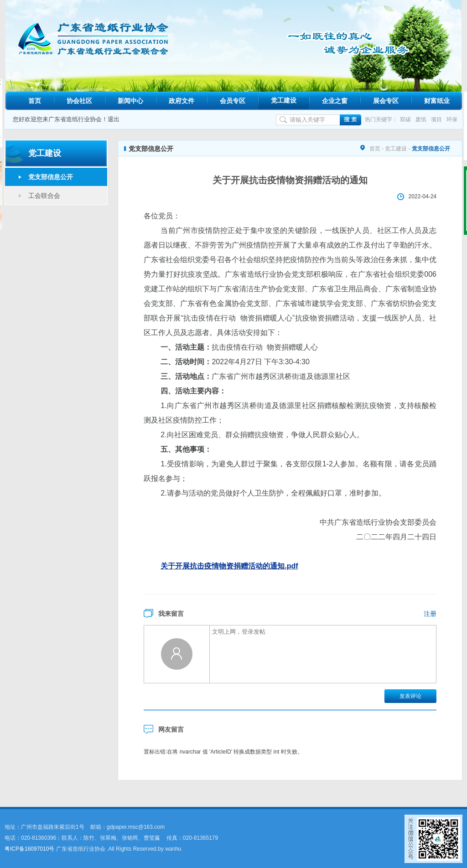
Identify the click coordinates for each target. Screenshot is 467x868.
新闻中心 (130, 101)
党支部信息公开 (51, 177)
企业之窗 (335, 101)
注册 (430, 614)
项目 (436, 119)
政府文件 (182, 101)
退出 (114, 119)
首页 (35, 101)
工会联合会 (44, 196)
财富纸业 (437, 101)
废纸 (421, 119)
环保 (452, 119)
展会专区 (386, 101)
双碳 (405, 119)
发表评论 (410, 696)
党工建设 (284, 100)
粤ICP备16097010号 (29, 849)
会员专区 (233, 101)
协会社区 (79, 101)
